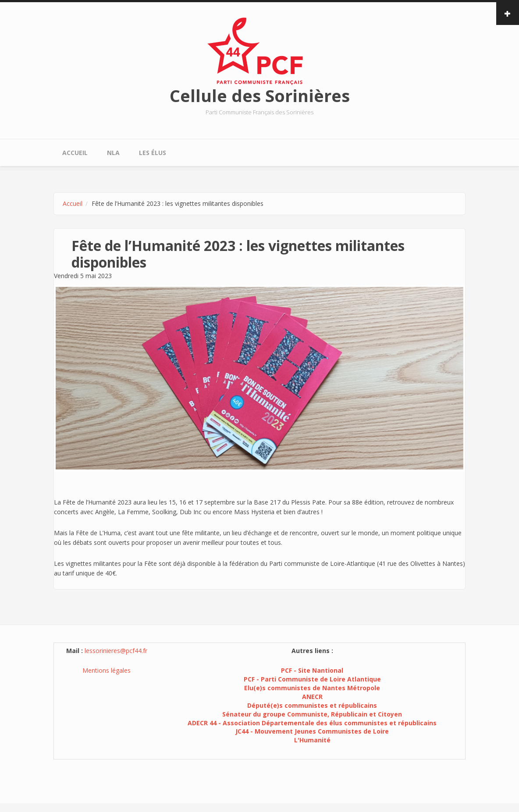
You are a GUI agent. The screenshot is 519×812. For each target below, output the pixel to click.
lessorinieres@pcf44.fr (116, 651)
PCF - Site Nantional (312, 670)
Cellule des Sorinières (260, 95)
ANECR (312, 697)
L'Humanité (312, 740)
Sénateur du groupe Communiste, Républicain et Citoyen (312, 714)
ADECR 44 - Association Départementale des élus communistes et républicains (312, 723)
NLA (113, 153)
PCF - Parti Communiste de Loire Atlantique (312, 679)
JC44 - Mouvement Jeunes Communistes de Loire (312, 731)
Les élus (153, 153)
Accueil (75, 153)
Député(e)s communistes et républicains (312, 705)
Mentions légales (107, 670)
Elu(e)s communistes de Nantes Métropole (312, 688)
